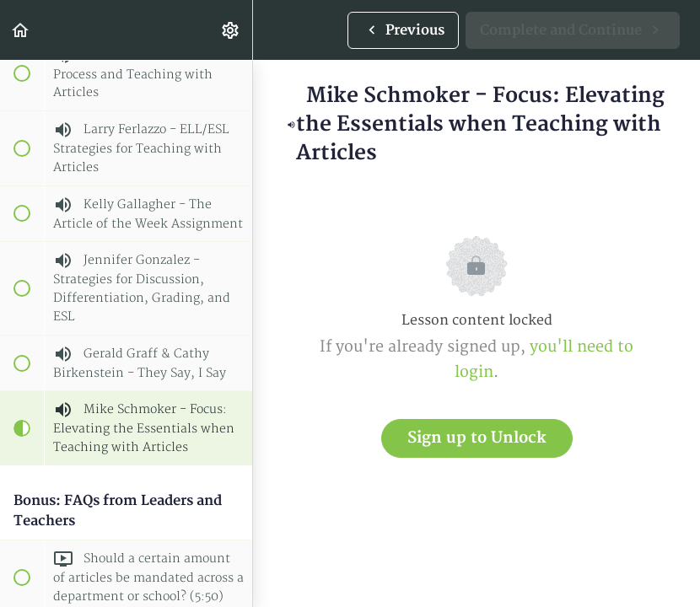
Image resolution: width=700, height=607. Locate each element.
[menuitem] (231, 30)
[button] (21, 30)
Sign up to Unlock (477, 438)
